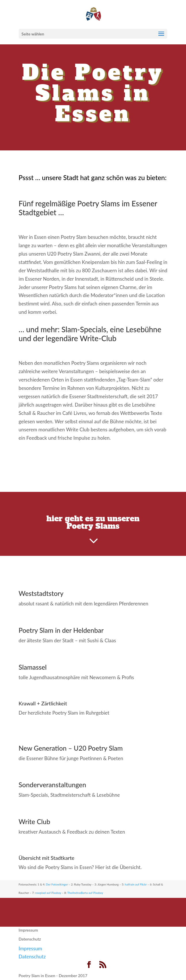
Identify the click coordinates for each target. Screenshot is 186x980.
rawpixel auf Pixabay (48, 893)
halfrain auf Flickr (136, 884)
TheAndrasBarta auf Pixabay (85, 893)
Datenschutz (30, 939)
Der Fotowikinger (57, 884)
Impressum (28, 930)
